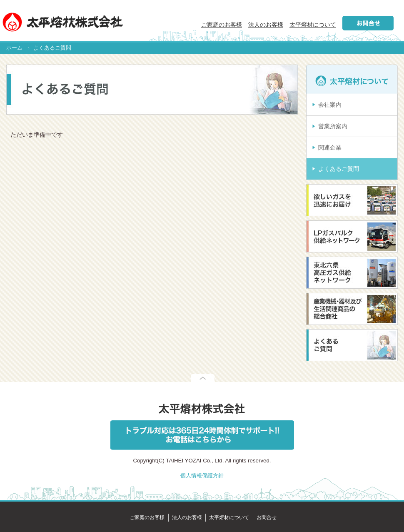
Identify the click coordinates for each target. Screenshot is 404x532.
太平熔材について (313, 25)
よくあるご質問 (339, 169)
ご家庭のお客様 (222, 25)
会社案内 (330, 105)
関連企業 (330, 147)
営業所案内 (333, 126)
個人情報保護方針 (202, 476)
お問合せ (267, 517)
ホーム (14, 48)
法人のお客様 (266, 25)
